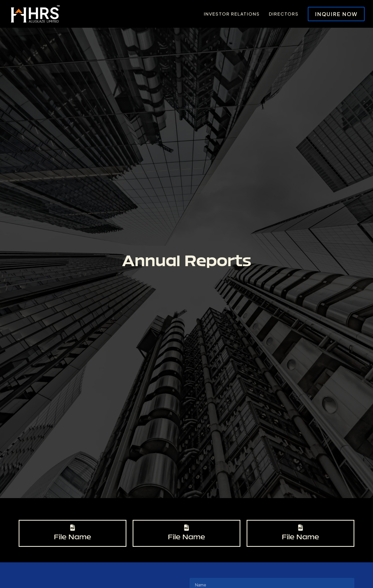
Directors (284, 14)
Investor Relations (232, 14)
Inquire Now (336, 14)
